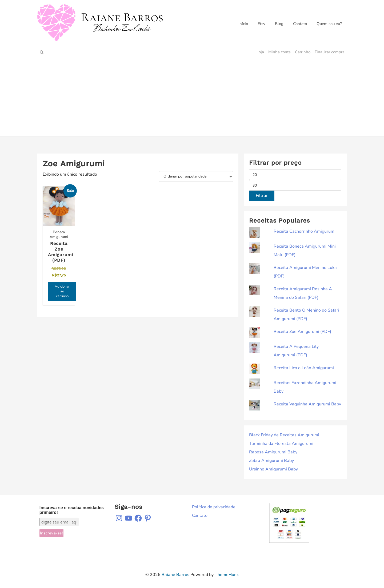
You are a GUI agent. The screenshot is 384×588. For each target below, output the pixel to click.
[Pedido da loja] (196, 176)
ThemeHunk (227, 575)
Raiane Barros (175, 575)
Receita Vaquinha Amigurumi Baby (307, 404)
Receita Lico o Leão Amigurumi (304, 368)
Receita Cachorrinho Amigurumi (305, 231)
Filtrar (262, 196)
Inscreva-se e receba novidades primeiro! (72, 510)
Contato (200, 515)
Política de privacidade (214, 507)
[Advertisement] (192, 96)
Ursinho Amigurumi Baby (273, 469)
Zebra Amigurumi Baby (271, 461)
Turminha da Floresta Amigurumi (281, 444)
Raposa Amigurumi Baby (273, 452)
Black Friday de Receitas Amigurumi (284, 435)
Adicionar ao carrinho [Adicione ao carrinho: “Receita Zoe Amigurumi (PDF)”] (62, 291)
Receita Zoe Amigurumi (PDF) (302, 332)
